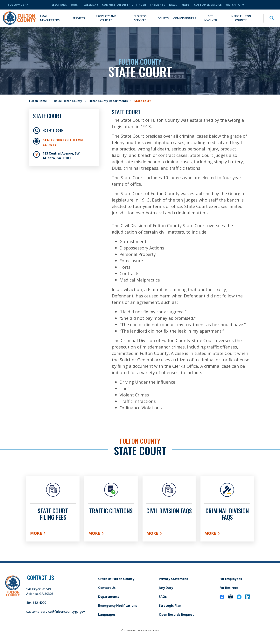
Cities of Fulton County (116, 579)
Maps (186, 5)
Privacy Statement (174, 579)
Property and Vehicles (106, 18)
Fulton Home (38, 101)
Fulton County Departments (108, 101)
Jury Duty (166, 588)
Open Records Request (176, 614)
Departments (109, 597)
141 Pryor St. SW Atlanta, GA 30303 (40, 591)
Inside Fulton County (241, 18)
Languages (107, 614)
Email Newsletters (50, 18)
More (53, 534)
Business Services (140, 18)
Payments (158, 5)
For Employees (231, 579)
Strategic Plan (170, 606)
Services (79, 18)
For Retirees (229, 588)
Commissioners (185, 18)
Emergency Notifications (118, 606)
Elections (59, 5)
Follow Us (18, 5)
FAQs (163, 597)
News (173, 5)
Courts (163, 18)
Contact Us (107, 588)
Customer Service (208, 5)
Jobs (74, 5)
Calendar (91, 5)
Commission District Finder (124, 5)
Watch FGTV (235, 5)
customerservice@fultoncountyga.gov (56, 612)
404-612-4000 (36, 603)
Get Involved (210, 18)
